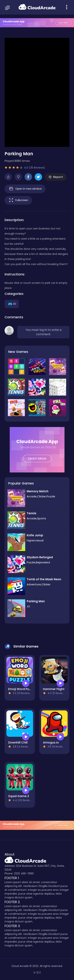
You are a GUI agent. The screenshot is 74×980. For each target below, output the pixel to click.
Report (56, 177)
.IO (12, 304)
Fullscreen (18, 200)
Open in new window (25, 189)
